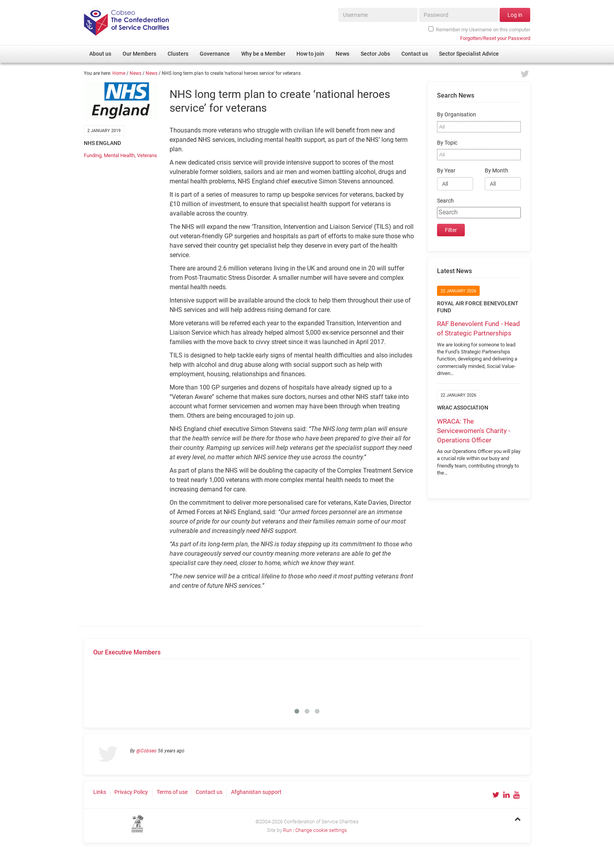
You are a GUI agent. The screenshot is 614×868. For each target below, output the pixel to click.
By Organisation (457, 115)
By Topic (447, 143)
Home (119, 73)
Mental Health (119, 155)
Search (445, 201)
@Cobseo (146, 751)
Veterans (147, 155)
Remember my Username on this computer (479, 29)
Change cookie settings (321, 830)
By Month (497, 171)
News (135, 73)
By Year (446, 171)
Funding (93, 155)
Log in (515, 15)
